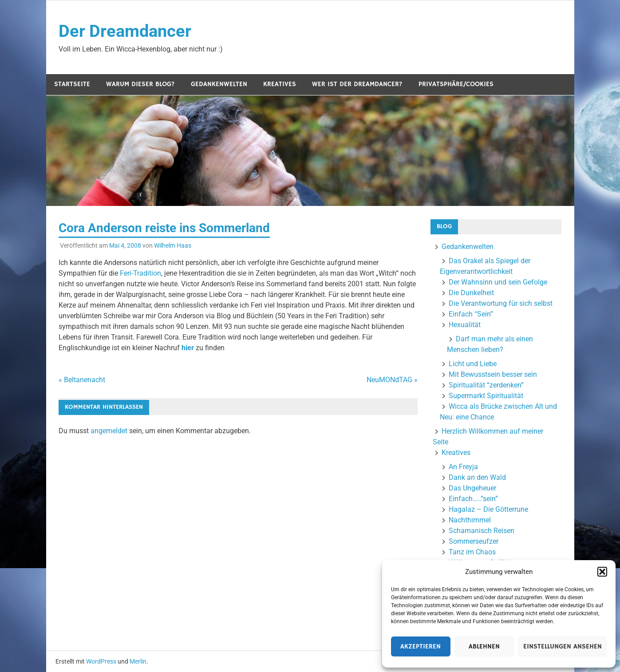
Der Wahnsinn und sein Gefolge (498, 282)
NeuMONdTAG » (392, 380)
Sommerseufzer (474, 541)
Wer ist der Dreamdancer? (357, 84)
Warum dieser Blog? (140, 84)
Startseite (72, 84)
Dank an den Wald (477, 477)
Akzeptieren (421, 646)
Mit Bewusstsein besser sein (493, 374)
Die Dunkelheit (471, 293)
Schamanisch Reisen (482, 531)
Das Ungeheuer (472, 488)
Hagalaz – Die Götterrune (488, 509)
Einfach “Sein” (471, 314)
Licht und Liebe (473, 364)
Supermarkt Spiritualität (486, 396)
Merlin (138, 661)
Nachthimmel (470, 520)
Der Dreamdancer (125, 31)
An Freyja (463, 467)
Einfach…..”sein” (473, 499)
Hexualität (465, 325)
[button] (602, 572)
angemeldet (109, 431)
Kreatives (280, 84)
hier (189, 348)
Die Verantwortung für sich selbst (501, 303)
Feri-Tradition (140, 273)
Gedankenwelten (219, 84)
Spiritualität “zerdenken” (486, 385)
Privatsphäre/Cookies (456, 84)
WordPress (101, 661)
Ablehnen (484, 646)
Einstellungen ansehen (563, 646)
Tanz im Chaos (472, 552)
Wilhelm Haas (173, 245)
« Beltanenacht (82, 380)
